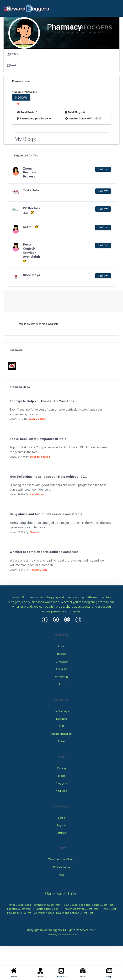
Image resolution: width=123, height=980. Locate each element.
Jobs (62, 684)
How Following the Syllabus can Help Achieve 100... (48, 477)
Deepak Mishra (39, 570)
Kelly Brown (37, 495)
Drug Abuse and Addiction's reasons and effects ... (48, 514)
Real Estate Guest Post (100, 905)
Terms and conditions (61, 860)
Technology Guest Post (46, 905)
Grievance (62, 662)
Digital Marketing (61, 734)
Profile (13, 54)
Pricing (62, 768)
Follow (21, 97)
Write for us (61, 677)
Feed (11, 66)
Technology (62, 711)
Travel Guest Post (18, 905)
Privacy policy (62, 867)
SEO (61, 726)
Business (62, 719)
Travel (61, 742)
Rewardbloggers (51, 930)
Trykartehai (32, 190)
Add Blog (62, 791)
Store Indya (32, 275)
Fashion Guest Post (19, 909)
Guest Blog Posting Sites (39, 913)
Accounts (61, 669)
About (62, 646)
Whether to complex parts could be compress (44, 552)
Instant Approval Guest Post (81, 909)
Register (62, 825)
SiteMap (61, 833)
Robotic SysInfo (66, 934)
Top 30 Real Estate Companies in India (38, 439)
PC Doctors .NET (31, 210)
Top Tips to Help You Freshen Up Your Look (42, 401)
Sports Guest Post (47, 909)
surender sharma (40, 457)
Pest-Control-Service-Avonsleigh (31, 253)
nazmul (31, 227)
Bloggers (61, 783)
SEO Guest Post (73, 905)
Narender (35, 532)
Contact (62, 654)
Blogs (62, 776)
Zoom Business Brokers (30, 173)
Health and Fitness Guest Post (75, 913)
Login (61, 818)
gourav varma (37, 419)
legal (61, 875)
